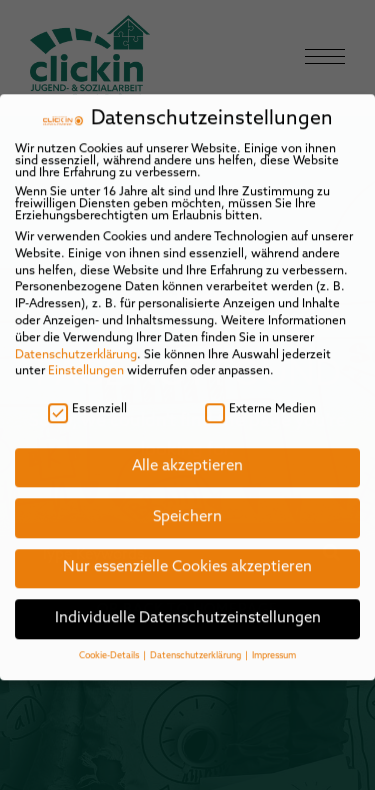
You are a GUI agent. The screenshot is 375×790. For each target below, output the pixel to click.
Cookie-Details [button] (110, 643)
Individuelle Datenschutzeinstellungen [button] (188, 606)
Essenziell (87, 397)
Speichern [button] (187, 505)
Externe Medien (260, 397)
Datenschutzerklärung (76, 343)
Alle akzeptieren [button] (187, 454)
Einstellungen (86, 360)
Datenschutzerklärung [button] (196, 643)
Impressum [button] (274, 643)
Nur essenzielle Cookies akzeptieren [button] (187, 555)
